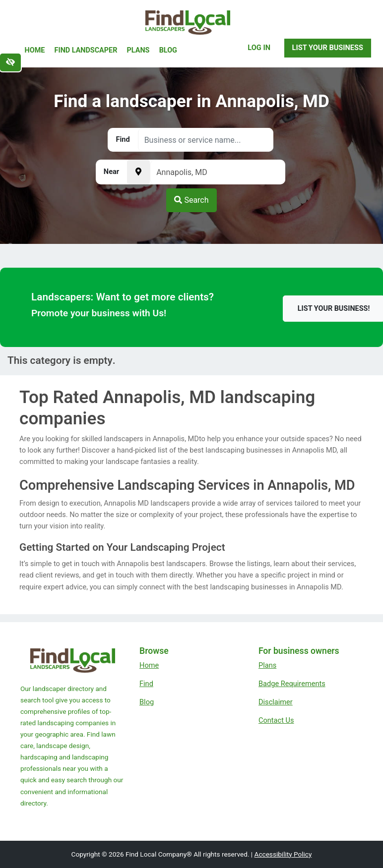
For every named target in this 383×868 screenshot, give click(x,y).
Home (35, 50)
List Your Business (328, 48)
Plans (138, 50)
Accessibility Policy (283, 854)
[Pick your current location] (138, 172)
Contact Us (276, 720)
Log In (259, 48)
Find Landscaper (86, 50)
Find (146, 684)
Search (191, 200)
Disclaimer (276, 702)
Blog (168, 50)
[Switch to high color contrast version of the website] (10, 62)
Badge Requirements (292, 684)
